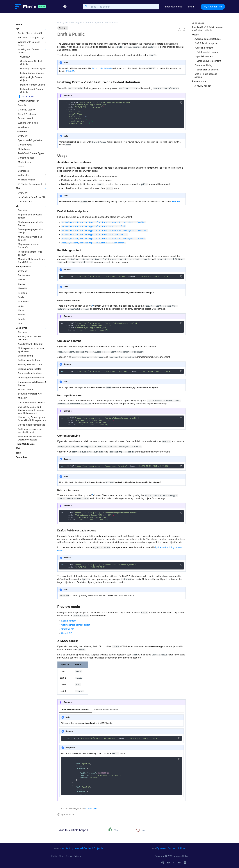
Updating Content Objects (33, 69)
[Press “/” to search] (121, 7)
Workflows (23, 127)
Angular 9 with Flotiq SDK (31, 344)
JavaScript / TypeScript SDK (32, 197)
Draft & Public (27, 97)
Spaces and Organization (30, 140)
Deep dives (31, 328)
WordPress (23, 301)
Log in (191, 7)
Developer (63, 28)
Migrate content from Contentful (29, 246)
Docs (60, 22)
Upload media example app (32, 425)
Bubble (21, 315)
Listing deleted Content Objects (32, 91)
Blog (62, 856)
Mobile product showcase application (31, 350)
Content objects (33, 158)
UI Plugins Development (33, 184)
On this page (198, 23)
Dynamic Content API (29, 101)
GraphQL (22, 105)
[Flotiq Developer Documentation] (26, 7)
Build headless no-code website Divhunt (30, 431)
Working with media (33, 123)
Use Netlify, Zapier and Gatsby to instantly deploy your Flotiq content (31, 410)
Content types (25, 145)
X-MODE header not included (75, 710)
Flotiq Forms (24, 149)
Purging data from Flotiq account (30, 253)
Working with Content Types (33, 43)
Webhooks (33, 175)
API (31, 29)
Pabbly (21, 319)
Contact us (21, 457)
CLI (31, 206)
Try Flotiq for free (213, 7)
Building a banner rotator (30, 364)
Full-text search (26, 118)
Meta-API (23, 288)
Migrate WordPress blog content (30, 238)
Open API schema (27, 114)
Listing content (69, 621)
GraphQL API (68, 629)
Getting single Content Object (31, 79)
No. (144, 830)
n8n (20, 323)
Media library (25, 162)
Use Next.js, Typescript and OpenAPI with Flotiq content (32, 419)
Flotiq (54, 856)
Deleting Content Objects (33, 85)
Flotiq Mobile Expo (25, 444)
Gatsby (21, 284)
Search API (67, 633)
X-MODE (70, 71)
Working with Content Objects (33, 51)
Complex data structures (30, 373)
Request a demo (174, 7)
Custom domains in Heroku (31, 403)
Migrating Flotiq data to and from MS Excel (32, 261)
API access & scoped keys (31, 38)
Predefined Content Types (31, 153)
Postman (22, 293)
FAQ (18, 448)
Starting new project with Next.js (30, 231)
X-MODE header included (106, 710)
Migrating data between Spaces (30, 216)
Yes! (116, 830)
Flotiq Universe (31, 266)
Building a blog (25, 356)
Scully (21, 297)
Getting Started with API (30, 33)
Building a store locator (29, 369)
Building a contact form (30, 360)
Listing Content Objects (32, 73)
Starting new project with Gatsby (30, 224)
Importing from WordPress (31, 378)
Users (21, 167)
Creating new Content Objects (31, 63)
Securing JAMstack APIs (30, 394)
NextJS (33, 279)
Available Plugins (33, 180)
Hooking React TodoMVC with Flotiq (30, 338)
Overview (25, 57)
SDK (31, 188)
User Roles (23, 171)
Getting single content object (76, 625)
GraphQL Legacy (26, 110)
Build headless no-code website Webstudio (30, 438)
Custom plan (91, 808)
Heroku (22, 310)
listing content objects (102, 68)
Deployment (33, 275)
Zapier (21, 306)
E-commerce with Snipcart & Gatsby (32, 383)
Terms (69, 856)
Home (19, 24)
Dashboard (31, 131)
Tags (18, 453)
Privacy (78, 856)
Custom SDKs (25, 202)
